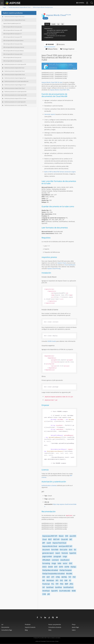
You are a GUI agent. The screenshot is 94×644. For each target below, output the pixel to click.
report (58, 553)
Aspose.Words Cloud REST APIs (60, 90)
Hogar (4, 7)
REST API (56, 539)
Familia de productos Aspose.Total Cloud (14, 17)
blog (26, 630)
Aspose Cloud (62, 263)
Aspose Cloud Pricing (54, 268)
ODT (48, 577)
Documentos (5, 627)
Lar (2, 624)
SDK (67, 536)
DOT (56, 567)
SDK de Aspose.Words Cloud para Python (13, 40)
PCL (53, 584)
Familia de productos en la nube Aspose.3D (15, 102)
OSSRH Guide (52, 341)
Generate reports (50, 114)
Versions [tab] (61, 44)
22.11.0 (45, 18)
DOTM (67, 567)
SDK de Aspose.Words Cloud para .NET (13, 30)
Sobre (74, 630)
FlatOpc (73, 567)
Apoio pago (75, 627)
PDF (74, 577)
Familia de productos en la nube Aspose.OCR (15, 92)
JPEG (71, 584)
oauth (49, 543)
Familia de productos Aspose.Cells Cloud (14, 68)
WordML (69, 574)
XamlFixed (50, 587)
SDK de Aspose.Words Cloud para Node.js (13, 51)
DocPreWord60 (65, 591)
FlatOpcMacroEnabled (50, 570)
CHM (44, 594)
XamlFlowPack (68, 587)
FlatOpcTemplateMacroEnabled (53, 574)
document (46, 550)
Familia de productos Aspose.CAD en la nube (15, 98)
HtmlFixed (46, 591)
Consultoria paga (7, 630)
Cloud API (64, 539)
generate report (48, 553)
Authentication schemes (49, 485)
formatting (46, 563)
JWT (44, 543)
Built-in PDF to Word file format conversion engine (60, 172)
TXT (70, 577)
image (54, 563)
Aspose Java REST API (50, 536)
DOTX (61, 567)
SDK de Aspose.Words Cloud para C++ (13, 34)
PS (70, 580)
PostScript (46, 584)
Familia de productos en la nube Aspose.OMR (16, 95)
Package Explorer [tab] (67, 49)
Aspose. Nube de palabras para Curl (12, 23)
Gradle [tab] (53, 24)
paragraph (57, 556)
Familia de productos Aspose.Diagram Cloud (15, 85)
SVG (61, 580)
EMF (66, 580)
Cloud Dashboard (70, 265)
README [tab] (50, 44)
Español (80, 3)
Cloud (44, 539)
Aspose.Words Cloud (59, 15)
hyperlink (73, 553)
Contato (57, 641)
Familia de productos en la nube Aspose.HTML (16, 105)
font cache (64, 550)
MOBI (74, 591)
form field (55, 550)
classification (65, 560)
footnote (65, 553)
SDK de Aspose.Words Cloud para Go (12, 57)
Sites (50, 630)
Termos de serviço (50, 641)
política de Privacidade (41, 641)
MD (44, 580)
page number (47, 556)
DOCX (44, 567)
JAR (49, 594)
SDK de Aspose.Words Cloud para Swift (13, 54)
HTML (58, 577)
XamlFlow (58, 587)
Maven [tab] (47, 24)
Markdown (50, 580)
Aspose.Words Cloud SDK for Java (52, 82)
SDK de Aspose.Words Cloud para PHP (13, 37)
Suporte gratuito (30, 627)
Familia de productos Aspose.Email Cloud (15, 71)
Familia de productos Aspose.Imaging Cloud (15, 78)
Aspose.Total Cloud (59, 543)
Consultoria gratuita (55, 627)
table (59, 563)
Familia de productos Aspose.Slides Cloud (15, 75)
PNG (62, 584)
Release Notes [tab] (52, 49)
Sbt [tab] (62, 24)
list (75, 550)
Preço (74, 624)
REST (50, 539)
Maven (61, 536)
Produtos (28, 624)
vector (65, 563)
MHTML (64, 577)
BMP (66, 584)
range (65, 556)
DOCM (50, 567)
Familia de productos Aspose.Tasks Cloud (15, 88)
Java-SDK (73, 536)
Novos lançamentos (55, 624)
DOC (71, 563)
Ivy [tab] (58, 24)
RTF (44, 577)
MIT (71, 539)
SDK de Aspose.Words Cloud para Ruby (13, 44)
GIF (44, 587)
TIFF (57, 584)
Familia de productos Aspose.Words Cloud (19, 7)
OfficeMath (46, 560)
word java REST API (65, 546)
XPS (57, 580)
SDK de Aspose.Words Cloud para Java (43, 7)
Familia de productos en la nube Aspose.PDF (15, 64)
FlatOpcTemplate (66, 570)
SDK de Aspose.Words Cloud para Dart (13, 61)
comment (55, 560)
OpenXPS (54, 591)
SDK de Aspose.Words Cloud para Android (14, 47)
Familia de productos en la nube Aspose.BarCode (16, 81)
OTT (53, 577)
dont (71, 550)
